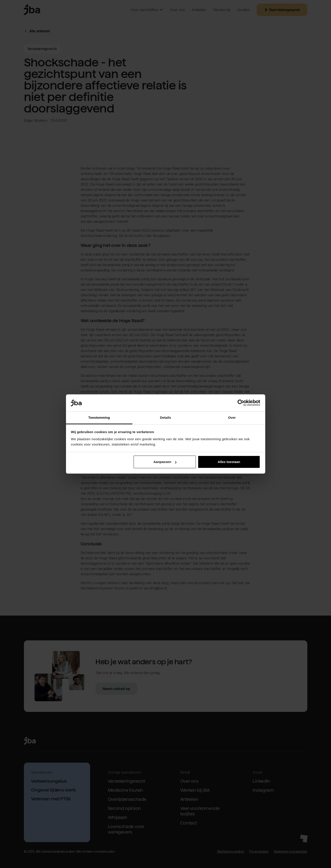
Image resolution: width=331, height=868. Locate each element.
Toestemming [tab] (99, 418)
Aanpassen (165, 462)
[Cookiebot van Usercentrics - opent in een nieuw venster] (241, 403)
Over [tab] (232, 418)
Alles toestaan (229, 462)
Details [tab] (166, 418)
